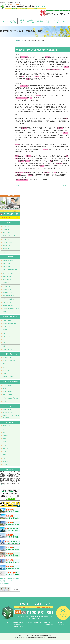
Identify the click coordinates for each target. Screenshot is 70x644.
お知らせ (5, 429)
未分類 (5, 452)
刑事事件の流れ (48, 21)
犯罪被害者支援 (7, 409)
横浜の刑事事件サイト (6, 583)
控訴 (4, 340)
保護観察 (5, 367)
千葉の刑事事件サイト (6, 581)
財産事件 (5, 465)
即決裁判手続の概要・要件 (10, 323)
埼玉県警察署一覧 (8, 413)
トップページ (4, 21)
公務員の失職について (9, 312)
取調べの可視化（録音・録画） (10, 270)
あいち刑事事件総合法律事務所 (9, 578)
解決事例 (5, 461)
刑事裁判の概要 (7, 320)
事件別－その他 (7, 401)
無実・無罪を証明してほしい (10, 296)
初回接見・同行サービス (9, 236)
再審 (4, 346)
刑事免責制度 (6, 336)
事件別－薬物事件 (8, 395)
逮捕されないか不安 (8, 260)
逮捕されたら (6, 263)
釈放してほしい (7, 276)
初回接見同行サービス (31, 21)
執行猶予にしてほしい (9, 293)
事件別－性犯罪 (7, 388)
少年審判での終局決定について (11, 361)
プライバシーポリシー (62, 625)
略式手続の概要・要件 (8, 327)
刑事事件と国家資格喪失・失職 (11, 309)
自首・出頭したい (7, 302)
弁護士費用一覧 (7, 239)
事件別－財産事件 (8, 392)
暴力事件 (5, 448)
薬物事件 (5, 458)
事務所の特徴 (6, 229)
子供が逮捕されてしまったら (10, 306)
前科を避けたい (7, 286)
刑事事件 (21, 41)
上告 (4, 343)
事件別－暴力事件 (8, 385)
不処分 (5, 364)
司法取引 (5, 333)
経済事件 (5, 455)
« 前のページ (19, 186)
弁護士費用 (39, 21)
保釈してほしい (7, 280)
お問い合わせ (66, 21)
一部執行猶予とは (8, 349)
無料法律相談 (6, 233)
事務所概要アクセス (57, 21)
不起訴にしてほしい (8, 289)
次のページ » (66, 186)
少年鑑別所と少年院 (8, 377)
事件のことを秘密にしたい (10, 299)
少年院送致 (6, 370)
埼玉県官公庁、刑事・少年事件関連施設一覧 (11, 417)
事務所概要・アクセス (8, 249)
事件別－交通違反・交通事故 (10, 398)
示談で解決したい (7, 283)
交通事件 (5, 432)
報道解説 (5, 439)
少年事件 (5, 442)
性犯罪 (5, 445)
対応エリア (6, 252)
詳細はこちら (3, 484)
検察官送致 (6, 374)
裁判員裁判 (6, 330)
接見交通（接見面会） (8, 273)
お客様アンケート (7, 426)
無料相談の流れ (22, 21)
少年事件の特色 (7, 357)
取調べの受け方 (7, 267)
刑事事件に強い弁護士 (13, 21)
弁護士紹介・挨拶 (7, 242)
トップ (16, 41)
